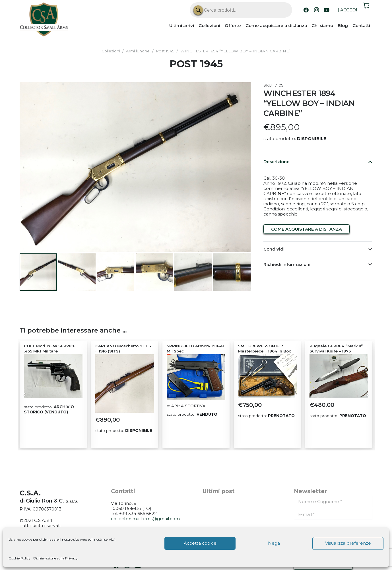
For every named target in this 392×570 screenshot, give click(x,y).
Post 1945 (165, 51)
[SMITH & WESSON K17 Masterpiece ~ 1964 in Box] (267, 376)
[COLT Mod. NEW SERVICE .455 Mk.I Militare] (53, 376)
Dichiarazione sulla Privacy (55, 558)
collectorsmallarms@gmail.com (145, 518)
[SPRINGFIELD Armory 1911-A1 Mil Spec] (196, 377)
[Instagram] (316, 10)
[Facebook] (306, 10)
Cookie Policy (19, 558)
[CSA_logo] (44, 19)
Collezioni (111, 51)
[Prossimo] (367, 394)
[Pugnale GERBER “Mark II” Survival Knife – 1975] (339, 376)
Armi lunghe (138, 51)
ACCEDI (349, 10)
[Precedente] (25, 394)
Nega (274, 543)
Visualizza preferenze (348, 543)
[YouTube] (327, 10)
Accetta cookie (200, 543)
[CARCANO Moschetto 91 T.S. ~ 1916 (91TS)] (125, 383)
